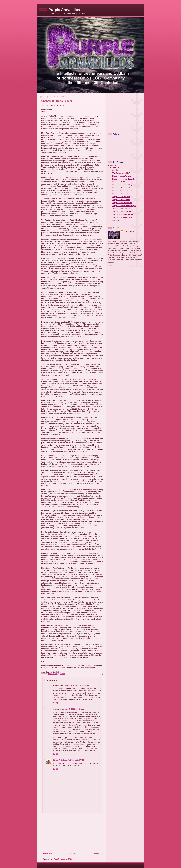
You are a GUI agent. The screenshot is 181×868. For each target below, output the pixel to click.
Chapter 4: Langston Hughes (123, 185)
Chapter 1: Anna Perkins (121, 176)
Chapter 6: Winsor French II (123, 191)
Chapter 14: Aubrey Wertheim (123, 214)
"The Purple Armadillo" (121, 173)
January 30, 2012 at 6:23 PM (77, 685)
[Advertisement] (60, 833)
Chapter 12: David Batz (121, 208)
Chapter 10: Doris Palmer (122, 203)
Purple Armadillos (64, 10)
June (114, 168)
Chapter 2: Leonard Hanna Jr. (123, 179)
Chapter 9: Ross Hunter (121, 200)
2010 (112, 165)
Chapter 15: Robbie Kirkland (123, 217)
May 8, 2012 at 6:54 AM (74, 709)
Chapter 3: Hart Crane (120, 182)
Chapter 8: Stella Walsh (121, 197)
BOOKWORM (129, 231)
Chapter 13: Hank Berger (122, 211)
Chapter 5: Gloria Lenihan (122, 188)
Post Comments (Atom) (64, 859)
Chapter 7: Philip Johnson (122, 194)
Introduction (117, 170)
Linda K (57, 760)
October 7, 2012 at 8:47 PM (72, 760)
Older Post (97, 854)
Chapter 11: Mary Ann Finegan (124, 206)
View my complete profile (120, 266)
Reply (56, 703)
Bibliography (117, 220)
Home (73, 854)
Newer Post (47, 854)
